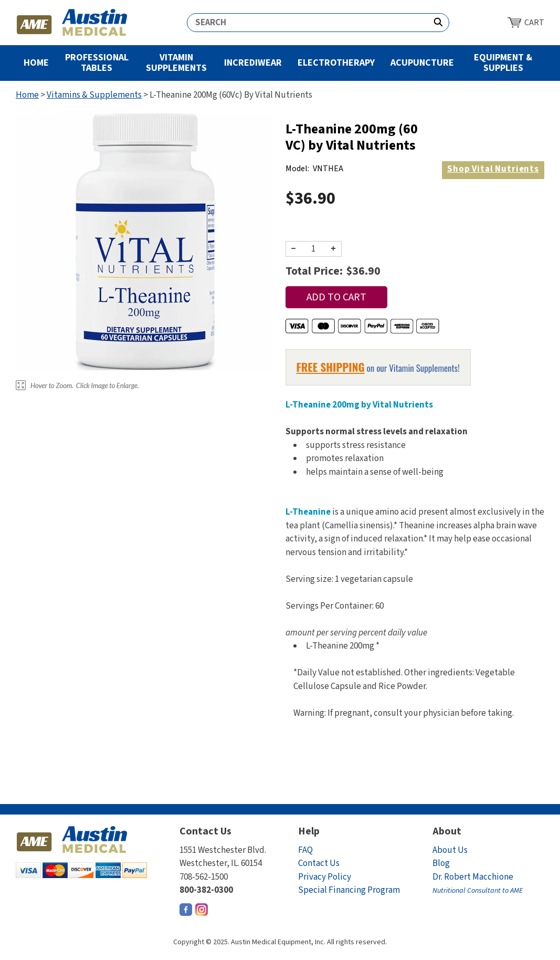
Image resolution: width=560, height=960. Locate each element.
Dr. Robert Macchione (478, 884)
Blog (441, 863)
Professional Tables (97, 63)
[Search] (308, 23)
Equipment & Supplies (503, 63)
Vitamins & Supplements (94, 95)
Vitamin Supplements (176, 63)
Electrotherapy (336, 63)
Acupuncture (422, 63)
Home (36, 63)
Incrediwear (253, 63)
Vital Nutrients (493, 169)
